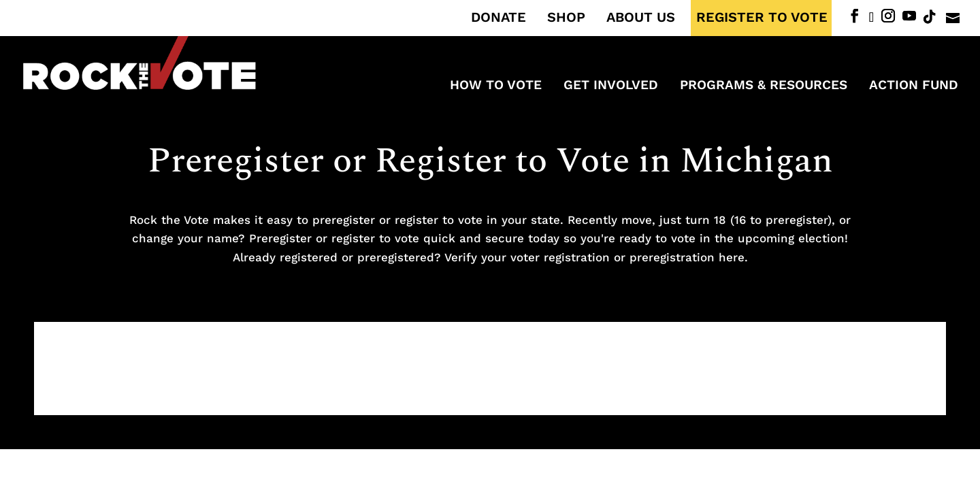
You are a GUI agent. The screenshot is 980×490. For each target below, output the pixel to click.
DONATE (499, 18)
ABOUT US (641, 18)
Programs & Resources (764, 86)
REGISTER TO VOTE (762, 18)
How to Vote (496, 86)
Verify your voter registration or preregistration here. (596, 257)
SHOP (566, 18)
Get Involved (611, 86)
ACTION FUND (914, 86)
